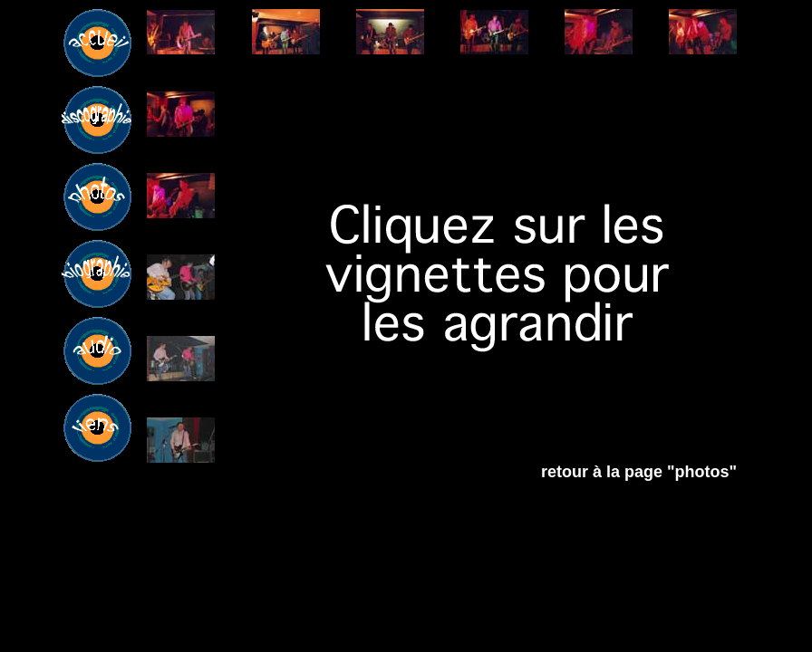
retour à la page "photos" (639, 472)
